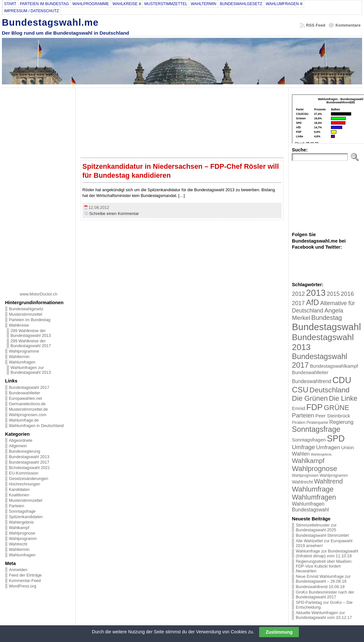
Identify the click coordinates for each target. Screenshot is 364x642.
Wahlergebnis (21, 522)
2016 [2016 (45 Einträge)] (347, 294)
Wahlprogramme (24, 351)
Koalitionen (19, 495)
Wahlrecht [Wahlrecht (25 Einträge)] (302, 482)
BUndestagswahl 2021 (30, 468)
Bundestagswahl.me (50, 22)
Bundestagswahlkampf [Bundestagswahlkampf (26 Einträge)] (334, 366)
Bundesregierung (25, 451)
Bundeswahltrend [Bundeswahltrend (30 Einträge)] (312, 381)
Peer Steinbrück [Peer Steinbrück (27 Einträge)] (333, 416)
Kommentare (348, 25)
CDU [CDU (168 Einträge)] (342, 380)
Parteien (17, 506)
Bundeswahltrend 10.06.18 (320, 587)
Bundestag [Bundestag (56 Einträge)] (327, 318)
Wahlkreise (19, 325)
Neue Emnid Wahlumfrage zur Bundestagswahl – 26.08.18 (323, 579)
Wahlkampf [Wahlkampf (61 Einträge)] (308, 461)
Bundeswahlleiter (25, 393)
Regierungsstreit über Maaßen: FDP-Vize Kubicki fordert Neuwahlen (324, 566)
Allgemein (18, 446)
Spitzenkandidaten (26, 517)
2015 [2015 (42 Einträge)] (333, 294)
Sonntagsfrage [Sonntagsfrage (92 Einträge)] (316, 429)
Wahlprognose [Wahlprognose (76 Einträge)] (314, 469)
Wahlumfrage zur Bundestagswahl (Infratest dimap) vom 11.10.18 (327, 553)
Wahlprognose (22, 533)
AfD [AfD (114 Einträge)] (313, 302)
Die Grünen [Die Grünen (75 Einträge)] (310, 398)
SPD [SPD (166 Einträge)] (336, 439)
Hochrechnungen (25, 484)
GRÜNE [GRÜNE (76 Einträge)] (337, 408)
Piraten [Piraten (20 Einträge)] (299, 422)
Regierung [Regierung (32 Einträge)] (341, 422)
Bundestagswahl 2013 (29, 457)
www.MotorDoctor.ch (39, 294)
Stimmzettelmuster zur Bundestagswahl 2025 (316, 527)
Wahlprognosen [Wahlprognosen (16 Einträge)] (305, 475)
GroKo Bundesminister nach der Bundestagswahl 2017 (325, 595)
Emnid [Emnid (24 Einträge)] (298, 408)
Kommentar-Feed (25, 581)
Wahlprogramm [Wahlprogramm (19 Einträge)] (334, 475)
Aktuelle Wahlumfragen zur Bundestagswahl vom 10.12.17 (324, 615)
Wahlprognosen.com (28, 415)
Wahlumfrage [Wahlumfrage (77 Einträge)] (313, 489)
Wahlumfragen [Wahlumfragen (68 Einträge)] (314, 497)
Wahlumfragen (22, 362)
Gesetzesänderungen (29, 479)
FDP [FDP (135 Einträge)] (314, 407)
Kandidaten (19, 489)
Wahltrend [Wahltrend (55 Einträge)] (328, 481)
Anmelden (18, 570)
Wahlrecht (18, 544)
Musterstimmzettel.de (29, 409)
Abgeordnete (21, 440)
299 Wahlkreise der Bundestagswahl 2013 (31, 333)
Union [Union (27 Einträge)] (348, 447)
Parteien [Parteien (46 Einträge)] (303, 415)
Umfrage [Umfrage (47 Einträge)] (303, 447)
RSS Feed (316, 25)
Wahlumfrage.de (24, 420)
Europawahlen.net (25, 398)
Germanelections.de (27, 404)
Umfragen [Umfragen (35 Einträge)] (328, 447)
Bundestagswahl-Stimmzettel (322, 535)
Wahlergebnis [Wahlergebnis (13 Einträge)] (321, 454)
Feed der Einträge (25, 575)
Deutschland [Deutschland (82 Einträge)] (330, 390)
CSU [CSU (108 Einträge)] (300, 390)
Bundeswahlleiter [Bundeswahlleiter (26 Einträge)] (310, 372)
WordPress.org (23, 586)
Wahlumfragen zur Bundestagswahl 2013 (31, 370)
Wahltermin (19, 357)
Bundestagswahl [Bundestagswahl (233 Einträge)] (326, 327)
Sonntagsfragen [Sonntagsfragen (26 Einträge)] (309, 440)
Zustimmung (279, 632)
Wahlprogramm (23, 539)
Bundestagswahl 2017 (29, 387)
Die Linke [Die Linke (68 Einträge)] (343, 398)
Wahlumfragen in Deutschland (36, 426)
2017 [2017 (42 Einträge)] (298, 303)
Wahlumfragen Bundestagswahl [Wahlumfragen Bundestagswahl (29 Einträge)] (310, 507)
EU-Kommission (24, 473)
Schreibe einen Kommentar (114, 214)
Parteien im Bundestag (30, 320)
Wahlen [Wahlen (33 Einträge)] (301, 454)
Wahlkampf (19, 528)
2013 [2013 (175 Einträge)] (316, 293)
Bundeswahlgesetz (26, 309)
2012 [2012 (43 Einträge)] (298, 294)
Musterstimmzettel (26, 314)
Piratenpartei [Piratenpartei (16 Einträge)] (317, 423)
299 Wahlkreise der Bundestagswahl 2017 (31, 343)
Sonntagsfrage (22, 511)
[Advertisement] (38, 187)
